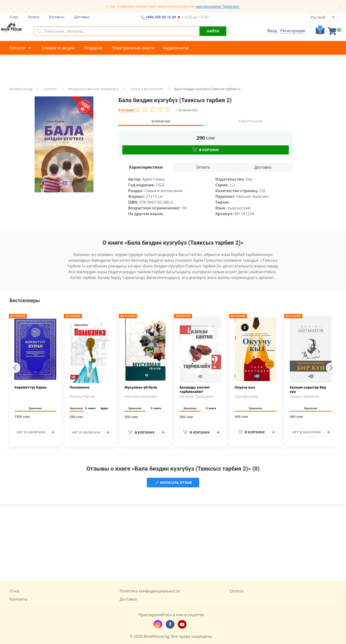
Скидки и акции (58, 48)
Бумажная (161, 121)
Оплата (34, 17)
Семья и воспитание (147, 89)
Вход (272, 31)
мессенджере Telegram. (218, 6)
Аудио (104, 408)
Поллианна (79, 387)
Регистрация (293, 31)
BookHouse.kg (21, 89)
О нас (14, 17)
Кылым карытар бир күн (308, 390)
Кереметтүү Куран (31, 387)
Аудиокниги (176, 48)
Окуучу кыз (245, 387)
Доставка (82, 17)
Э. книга (90, 408)
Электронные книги (133, 48)
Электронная (250, 121)
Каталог (21, 48)
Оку (249, 179)
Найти (213, 31)
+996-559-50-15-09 (161, 18)
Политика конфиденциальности (150, 591)
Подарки (93, 48)
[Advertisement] (173, 543)
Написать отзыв (173, 483)
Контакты (57, 17)
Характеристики (146, 167)
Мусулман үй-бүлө (141, 387)
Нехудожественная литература (93, 89)
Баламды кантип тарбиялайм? (195, 390)
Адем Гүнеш (154, 179)
